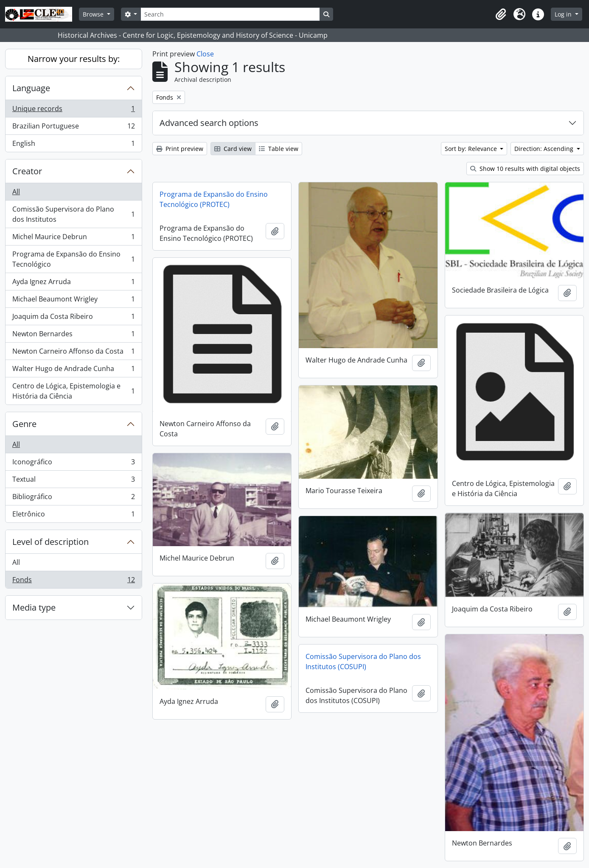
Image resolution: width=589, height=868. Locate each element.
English (73, 145)
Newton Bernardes (73, 336)
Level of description (50, 542)
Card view (233, 149)
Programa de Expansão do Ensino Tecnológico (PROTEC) (214, 199)
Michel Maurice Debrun (73, 239)
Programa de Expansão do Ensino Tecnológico (73, 259)
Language (31, 88)
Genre (24, 424)
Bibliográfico (73, 498)
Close (205, 54)
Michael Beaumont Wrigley (73, 301)
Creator (27, 171)
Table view (279, 149)
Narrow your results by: (74, 59)
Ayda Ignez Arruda (73, 283)
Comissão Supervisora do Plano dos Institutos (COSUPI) (363, 661)
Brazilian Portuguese (73, 128)
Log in (564, 14)
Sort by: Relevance (472, 149)
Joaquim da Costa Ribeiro (73, 318)
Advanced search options (209, 123)
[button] (501, 14)
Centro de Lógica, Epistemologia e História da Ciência (73, 391)
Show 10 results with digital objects (525, 169)
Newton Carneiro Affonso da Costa (73, 353)
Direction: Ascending (545, 149)
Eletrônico (73, 516)
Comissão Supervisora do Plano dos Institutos (73, 214)
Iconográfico (73, 464)
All (16, 192)
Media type (34, 607)
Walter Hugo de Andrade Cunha (73, 370)
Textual (73, 481)
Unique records (73, 110)
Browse (94, 14)
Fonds (73, 581)
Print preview (180, 149)
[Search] (230, 14)
